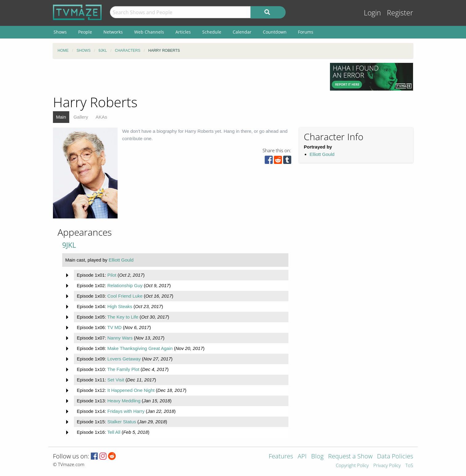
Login (372, 13)
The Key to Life (123, 317)
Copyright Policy (352, 466)
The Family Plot (123, 369)
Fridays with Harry (126, 411)
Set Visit (116, 380)
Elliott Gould (322, 154)
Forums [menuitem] (306, 32)
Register (400, 13)
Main (61, 117)
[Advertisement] (187, 77)
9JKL (69, 245)
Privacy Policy (387, 466)
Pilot (112, 275)
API (302, 457)
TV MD (114, 327)
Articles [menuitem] (183, 32)
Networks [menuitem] (113, 32)
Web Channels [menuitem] (149, 32)
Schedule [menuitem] (212, 32)
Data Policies (395, 457)
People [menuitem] (85, 32)
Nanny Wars (120, 338)
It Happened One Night (131, 390)
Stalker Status (122, 422)
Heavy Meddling (124, 401)
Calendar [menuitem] (242, 32)
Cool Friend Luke (125, 296)
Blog (317, 457)
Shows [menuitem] (60, 32)
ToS (409, 466)
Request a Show (350, 457)
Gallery (81, 117)
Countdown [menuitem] (275, 32)
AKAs (101, 117)
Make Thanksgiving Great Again (140, 348)
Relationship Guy (125, 285)
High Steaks (120, 306)
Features (281, 457)
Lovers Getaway (124, 359)
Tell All (114, 432)
